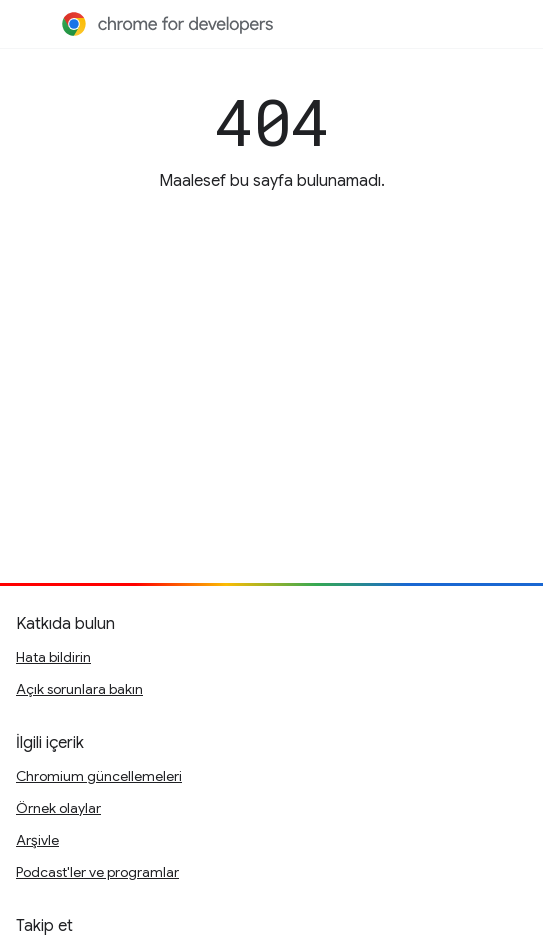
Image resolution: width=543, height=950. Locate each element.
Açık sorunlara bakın (79, 689)
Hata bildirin (53, 657)
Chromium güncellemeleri (99, 776)
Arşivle (37, 840)
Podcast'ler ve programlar (97, 872)
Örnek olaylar (58, 808)
